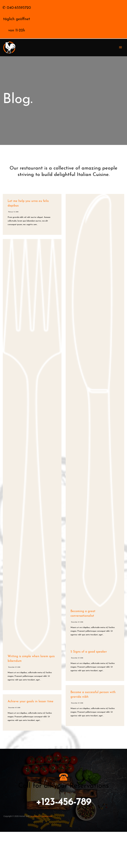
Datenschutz (47, 852)
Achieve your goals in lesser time (31, 738)
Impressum (36, 852)
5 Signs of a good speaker (89, 688)
